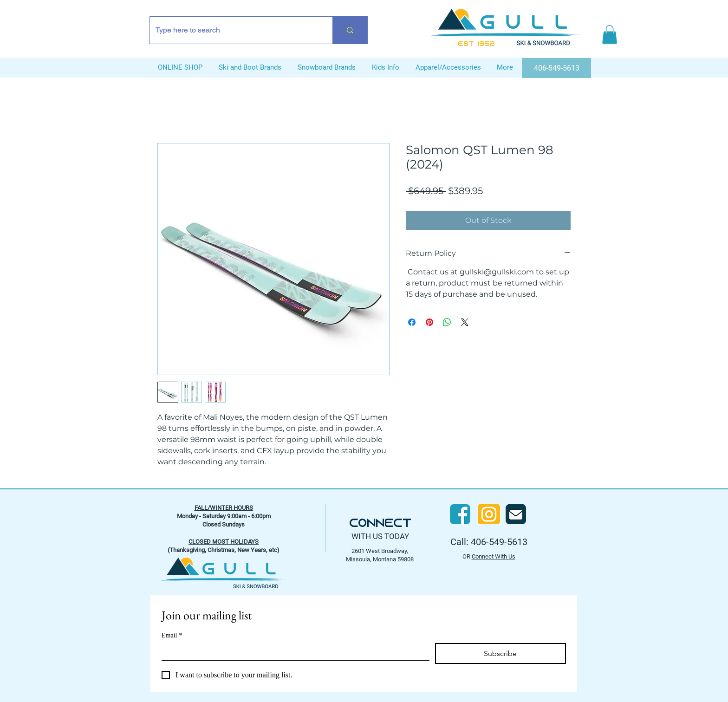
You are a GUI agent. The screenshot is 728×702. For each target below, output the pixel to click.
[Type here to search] (234, 30)
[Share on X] (465, 322)
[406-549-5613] (556, 68)
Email (172, 635)
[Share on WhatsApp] (447, 322)
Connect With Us (494, 556)
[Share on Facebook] (412, 322)
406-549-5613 (499, 542)
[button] (610, 35)
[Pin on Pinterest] (429, 322)
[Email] (293, 651)
